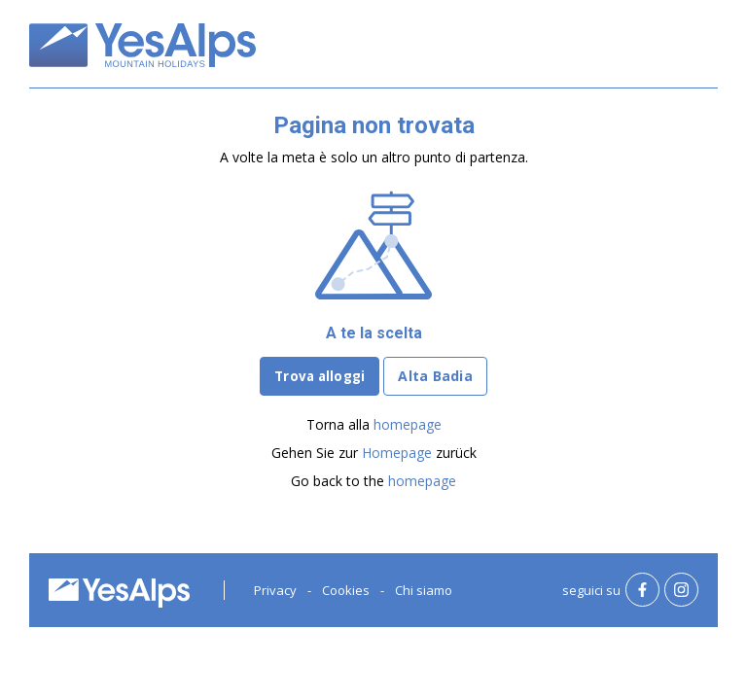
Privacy (275, 590)
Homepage (397, 453)
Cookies (346, 590)
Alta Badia (435, 376)
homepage (408, 424)
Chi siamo (424, 590)
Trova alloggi (320, 376)
